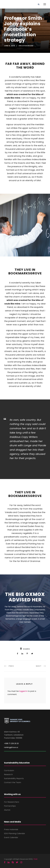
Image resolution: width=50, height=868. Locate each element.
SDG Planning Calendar (15, 833)
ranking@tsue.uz (11, 747)
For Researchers (12, 802)
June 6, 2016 (10, 46)
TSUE (35, 859)
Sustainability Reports (14, 778)
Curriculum (9, 770)
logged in (23, 691)
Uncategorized (26, 46)
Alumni (7, 810)
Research (8, 774)
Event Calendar (11, 837)
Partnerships (10, 806)
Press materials (11, 829)
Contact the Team (13, 782)
